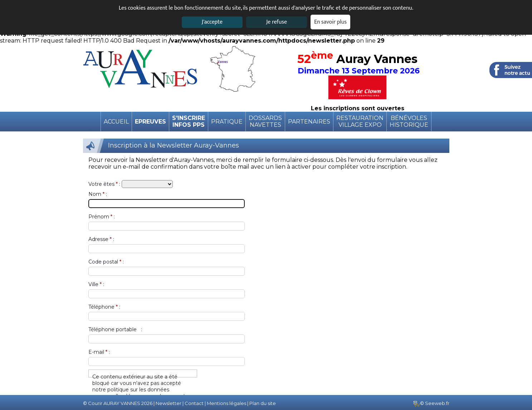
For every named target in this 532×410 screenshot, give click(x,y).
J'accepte (212, 22)
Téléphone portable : (115, 329)
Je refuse (277, 22)
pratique (227, 122)
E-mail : (99, 352)
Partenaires (309, 122)
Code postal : (106, 262)
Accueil (116, 122)
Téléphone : (104, 307)
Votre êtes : (104, 184)
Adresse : (101, 239)
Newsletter (169, 403)
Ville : (96, 284)
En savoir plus (330, 22)
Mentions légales (226, 403)
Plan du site (263, 403)
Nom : (98, 194)
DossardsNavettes (265, 121)
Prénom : (102, 217)
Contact (194, 403)
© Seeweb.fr (431, 403)
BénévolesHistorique (409, 121)
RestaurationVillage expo (360, 121)
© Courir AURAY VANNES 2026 (118, 403)
